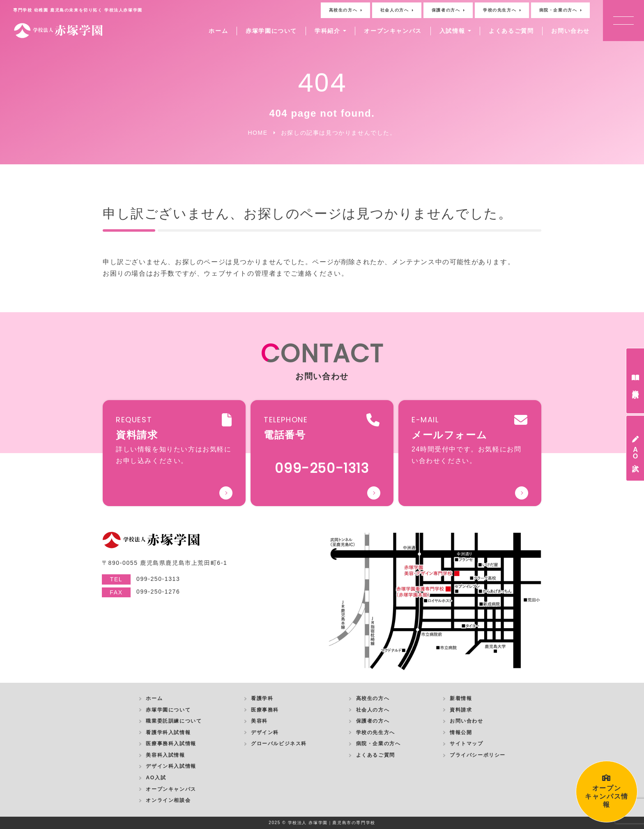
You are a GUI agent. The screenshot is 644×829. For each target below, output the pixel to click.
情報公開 (461, 732)
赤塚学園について (271, 31)
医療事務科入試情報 (171, 744)
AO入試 (156, 778)
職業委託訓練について (174, 721)
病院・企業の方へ (558, 10)
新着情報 (461, 698)
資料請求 (461, 710)
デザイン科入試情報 (171, 766)
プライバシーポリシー (478, 755)
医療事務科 (265, 710)
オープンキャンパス (393, 31)
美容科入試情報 (165, 755)
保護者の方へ (446, 10)
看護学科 (262, 698)
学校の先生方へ (500, 10)
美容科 (259, 721)
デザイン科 (265, 732)
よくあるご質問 (511, 31)
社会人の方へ (395, 10)
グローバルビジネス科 (279, 744)
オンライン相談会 (168, 800)
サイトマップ (467, 744)
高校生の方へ (343, 10)
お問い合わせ (570, 31)
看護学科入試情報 (168, 732)
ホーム (218, 31)
